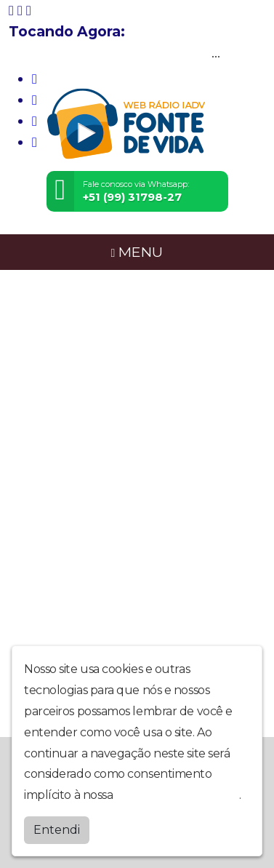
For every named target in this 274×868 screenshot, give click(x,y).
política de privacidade (177, 795)
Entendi (57, 830)
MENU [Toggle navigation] (137, 252)
